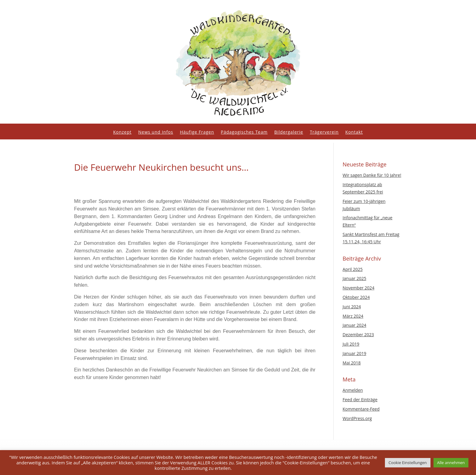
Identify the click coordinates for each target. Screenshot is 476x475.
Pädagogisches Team (244, 132)
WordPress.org (357, 418)
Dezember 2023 (358, 335)
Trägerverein (324, 132)
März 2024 (353, 316)
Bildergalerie (289, 132)
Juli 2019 (351, 344)
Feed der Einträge (360, 400)
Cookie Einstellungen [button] (408, 463)
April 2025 (353, 269)
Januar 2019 (355, 353)
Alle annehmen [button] (451, 463)
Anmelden (353, 390)
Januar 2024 (355, 325)
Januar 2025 (355, 278)
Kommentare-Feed (361, 409)
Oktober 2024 (356, 297)
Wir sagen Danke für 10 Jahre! (372, 175)
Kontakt (354, 132)
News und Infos (156, 132)
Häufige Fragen (197, 132)
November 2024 (359, 288)
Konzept (122, 132)
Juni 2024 (352, 307)
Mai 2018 (352, 363)
